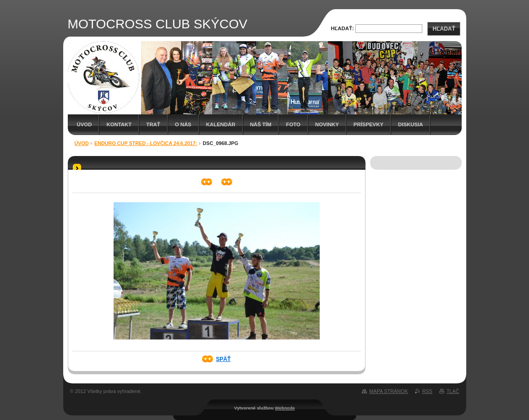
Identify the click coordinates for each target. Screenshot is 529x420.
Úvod (85, 124)
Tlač (453, 391)
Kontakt (119, 124)
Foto (293, 124)
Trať (153, 124)
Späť (223, 359)
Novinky (327, 124)
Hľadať (444, 29)
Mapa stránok (388, 391)
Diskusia (410, 124)
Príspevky (368, 124)
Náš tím (261, 124)
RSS (427, 391)
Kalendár (221, 124)
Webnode (285, 408)
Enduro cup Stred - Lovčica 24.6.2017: (146, 143)
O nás (183, 124)
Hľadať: (342, 28)
